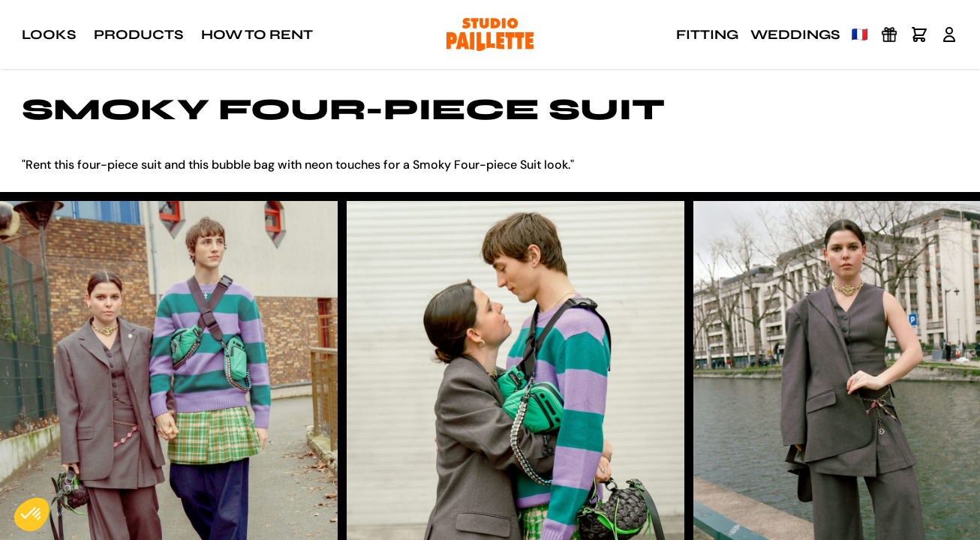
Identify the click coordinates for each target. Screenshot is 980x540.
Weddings (795, 34)
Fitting (707, 34)
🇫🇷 (860, 34)
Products (138, 34)
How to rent (257, 34)
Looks (49, 34)
